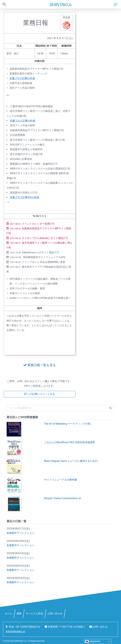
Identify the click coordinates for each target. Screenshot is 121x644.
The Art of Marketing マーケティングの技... (68, 424)
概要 (19, 614)
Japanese (93, 641)
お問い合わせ (55, 614)
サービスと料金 (35, 614)
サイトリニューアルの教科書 (60, 480)
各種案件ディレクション (20, 533)
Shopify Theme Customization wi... (63, 498)
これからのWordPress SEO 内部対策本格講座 (70, 442)
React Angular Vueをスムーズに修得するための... (72, 461)
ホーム (9, 614)
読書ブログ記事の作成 (22, 78)
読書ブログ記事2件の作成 (24, 197)
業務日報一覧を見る (40, 365)
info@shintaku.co (15, 631)
